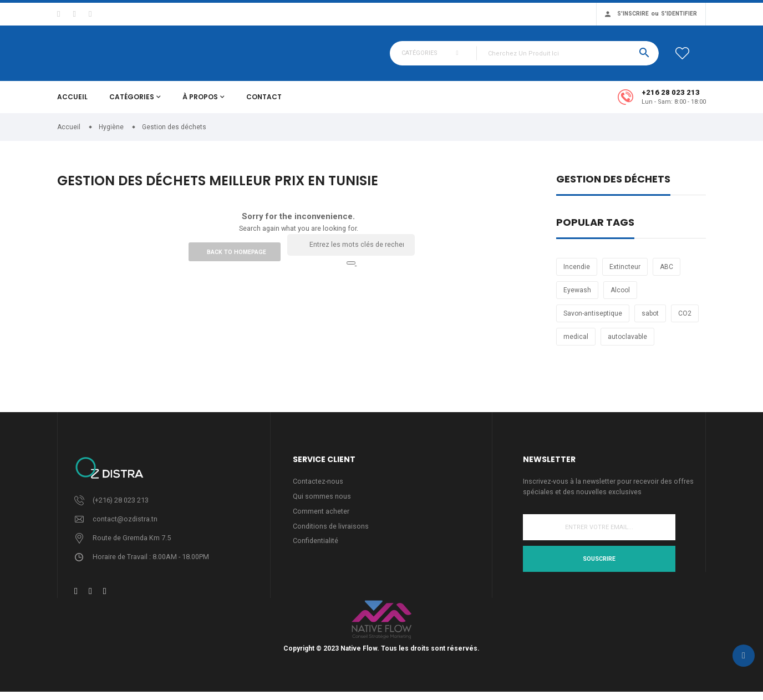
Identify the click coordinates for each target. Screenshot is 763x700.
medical (576, 343)
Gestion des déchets (613, 187)
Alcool (620, 297)
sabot (650, 320)
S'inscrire (633, 14)
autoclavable (627, 343)
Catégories (132, 103)
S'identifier (679, 14)
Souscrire (599, 566)
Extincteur (625, 273)
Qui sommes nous (322, 504)
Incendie (577, 273)
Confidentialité (316, 549)
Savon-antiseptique (593, 320)
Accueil (72, 103)
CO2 (685, 320)
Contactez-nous (318, 488)
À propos (200, 103)
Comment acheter (321, 519)
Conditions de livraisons (331, 534)
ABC (667, 273)
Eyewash (577, 297)
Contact (264, 103)
